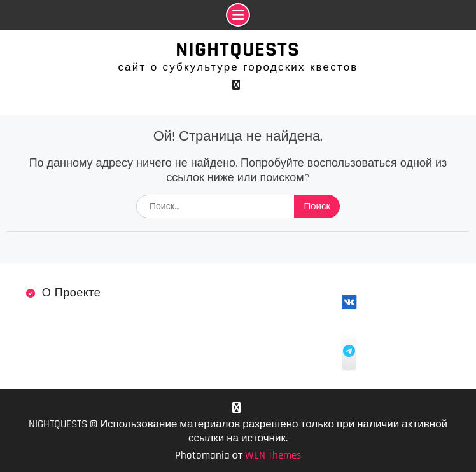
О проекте (72, 293)
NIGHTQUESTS (238, 50)
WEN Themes (273, 455)
